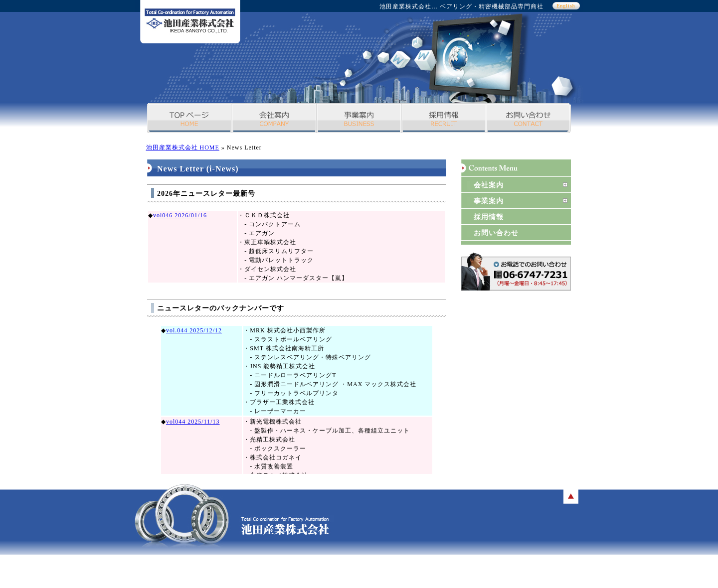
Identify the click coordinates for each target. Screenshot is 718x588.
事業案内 (359, 118)
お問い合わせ (529, 118)
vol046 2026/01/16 (180, 215)
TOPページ (189, 118)
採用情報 (444, 118)
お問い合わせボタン (516, 272)
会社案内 (274, 118)
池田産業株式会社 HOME (183, 147)
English (566, 6)
